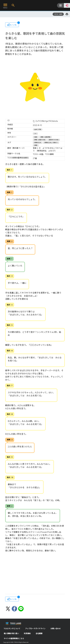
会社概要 (39, 633)
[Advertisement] (35, 573)
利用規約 (27, 633)
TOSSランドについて (12, 629)
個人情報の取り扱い (11, 633)
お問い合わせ (56, 629)
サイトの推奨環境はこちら (14, 639)
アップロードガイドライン (35, 629)
